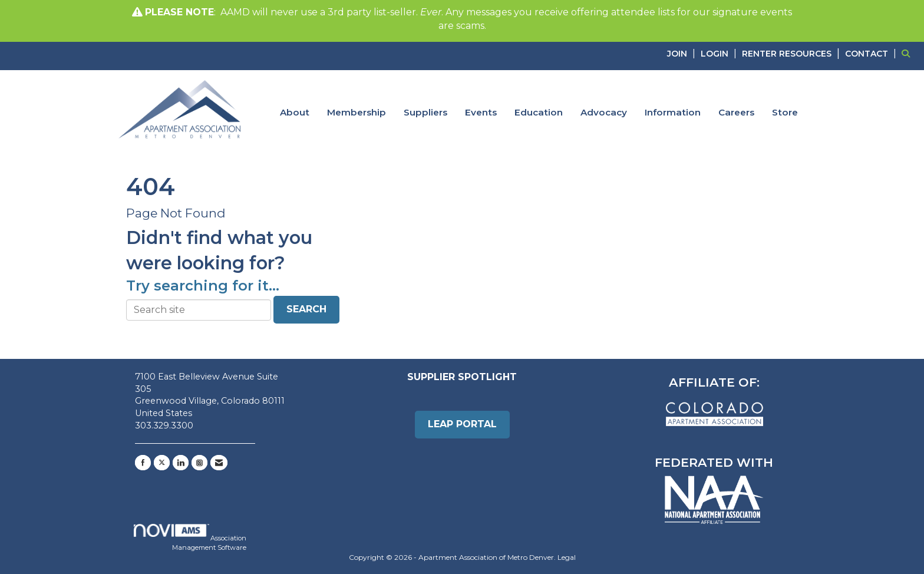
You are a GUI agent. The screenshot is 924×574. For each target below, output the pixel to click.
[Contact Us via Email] (219, 463)
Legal (567, 557)
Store (785, 112)
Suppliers (425, 112)
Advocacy (604, 112)
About (295, 112)
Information (673, 112)
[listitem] (683, 53)
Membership (357, 112)
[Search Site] (908, 53)
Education (539, 112)
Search (306, 309)
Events (481, 112)
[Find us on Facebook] (143, 463)
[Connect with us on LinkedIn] (181, 463)
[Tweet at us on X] (162, 463)
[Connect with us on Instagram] (199, 463)
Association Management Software (190, 538)
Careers (736, 112)
